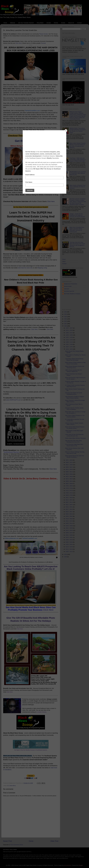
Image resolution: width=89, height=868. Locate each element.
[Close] (66, 131)
